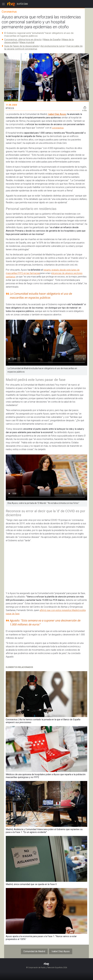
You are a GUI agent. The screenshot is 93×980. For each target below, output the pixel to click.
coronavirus (58, 128)
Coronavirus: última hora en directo (23, 39)
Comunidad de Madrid (34, 951)
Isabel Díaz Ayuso (57, 114)
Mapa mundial (27, 42)
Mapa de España (52, 39)
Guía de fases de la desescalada (21, 46)
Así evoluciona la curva (53, 46)
